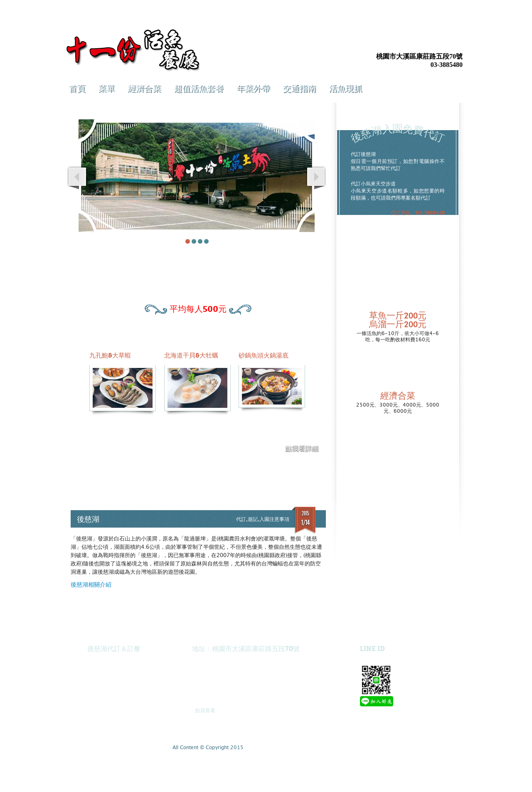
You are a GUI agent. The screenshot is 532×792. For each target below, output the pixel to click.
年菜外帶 (253, 88)
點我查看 (205, 711)
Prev (77, 179)
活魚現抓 (345, 88)
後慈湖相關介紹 (91, 585)
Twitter (437, 42)
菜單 (106, 88)
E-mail (456, 42)
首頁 (77, 88)
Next (316, 179)
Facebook (419, 42)
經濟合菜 (144, 88)
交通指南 (299, 88)
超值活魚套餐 (199, 88)
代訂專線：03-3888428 (418, 212)
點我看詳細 (302, 448)
